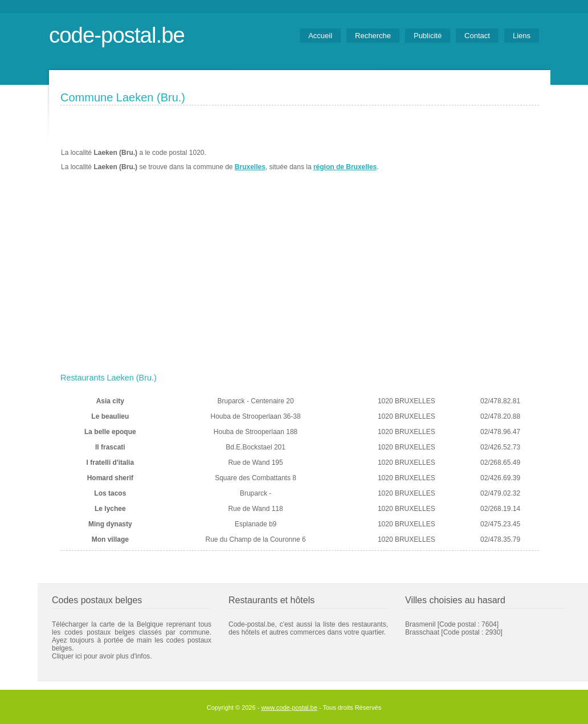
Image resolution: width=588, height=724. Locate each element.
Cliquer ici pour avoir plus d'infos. (102, 656)
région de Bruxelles (345, 167)
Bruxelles (250, 167)
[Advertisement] (300, 283)
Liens (522, 36)
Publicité (428, 36)
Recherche (373, 36)
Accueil (320, 36)
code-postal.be (117, 35)
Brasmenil (420, 624)
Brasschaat (422, 632)
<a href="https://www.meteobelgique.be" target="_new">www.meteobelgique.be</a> (474, 160)
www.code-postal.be (289, 707)
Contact (477, 36)
